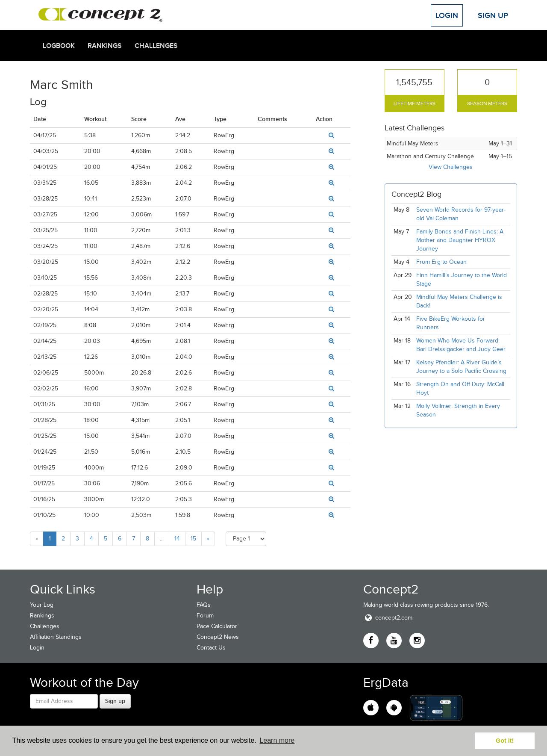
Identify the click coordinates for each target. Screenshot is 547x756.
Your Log (42, 605)
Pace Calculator (217, 626)
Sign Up (493, 15)
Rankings (105, 46)
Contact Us (211, 648)
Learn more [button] (277, 740)
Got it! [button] (505, 741)
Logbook (59, 46)
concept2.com (388, 618)
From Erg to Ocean (441, 262)
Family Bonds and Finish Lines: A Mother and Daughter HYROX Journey (460, 240)
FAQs (204, 605)
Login (447, 15)
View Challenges (451, 167)
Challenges (156, 46)
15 (193, 539)
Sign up (115, 701)
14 (177, 539)
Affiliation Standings (56, 637)
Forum (205, 616)
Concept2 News (218, 637)
